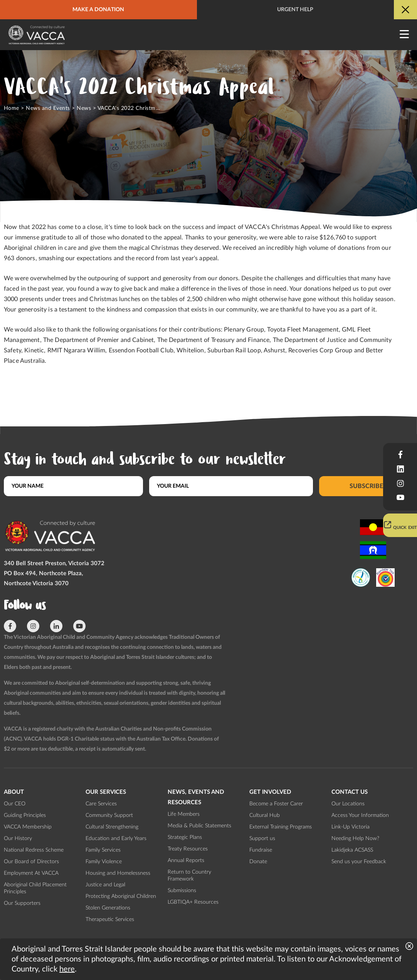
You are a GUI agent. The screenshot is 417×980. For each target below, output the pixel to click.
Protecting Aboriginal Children (121, 896)
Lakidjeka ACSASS (352, 850)
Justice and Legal (105, 885)
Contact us (350, 792)
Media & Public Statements (199, 826)
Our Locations (348, 804)
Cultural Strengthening (112, 827)
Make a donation (98, 10)
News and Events (48, 108)
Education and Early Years (116, 839)
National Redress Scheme (34, 850)
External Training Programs (281, 827)
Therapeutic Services (110, 919)
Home (12, 108)
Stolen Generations (108, 908)
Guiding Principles (25, 815)
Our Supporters (22, 903)
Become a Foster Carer (276, 804)
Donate (258, 862)
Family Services (103, 850)
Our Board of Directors (31, 862)
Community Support (109, 815)
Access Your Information (360, 815)
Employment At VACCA (31, 873)
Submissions (182, 891)
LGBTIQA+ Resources (193, 902)
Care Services (101, 804)
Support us (262, 839)
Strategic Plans (185, 837)
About (14, 792)
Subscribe (366, 486)
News (84, 108)
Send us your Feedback (359, 862)
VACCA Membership (28, 827)
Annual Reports (186, 860)
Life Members (184, 814)
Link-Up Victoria (351, 827)
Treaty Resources (188, 849)
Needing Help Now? (355, 839)
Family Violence (104, 862)
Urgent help (295, 10)
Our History (18, 839)
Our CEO (15, 804)
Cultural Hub (265, 815)
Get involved (270, 792)
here (67, 969)
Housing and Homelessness (118, 873)
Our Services (106, 792)
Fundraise (261, 850)
